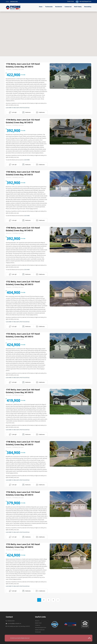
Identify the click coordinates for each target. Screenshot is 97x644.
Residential (59, 7)
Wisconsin (9, 68)
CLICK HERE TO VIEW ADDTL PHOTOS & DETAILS (18, 106)
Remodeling (88, 7)
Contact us (38, 624)
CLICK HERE (27, 159)
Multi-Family (78, 7)
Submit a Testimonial (40, 629)
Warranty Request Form (85, 1)
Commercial (68, 7)
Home (41, 7)
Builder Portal (71, 1)
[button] (35, 22)
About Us (37, 620)
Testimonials (49, 7)
